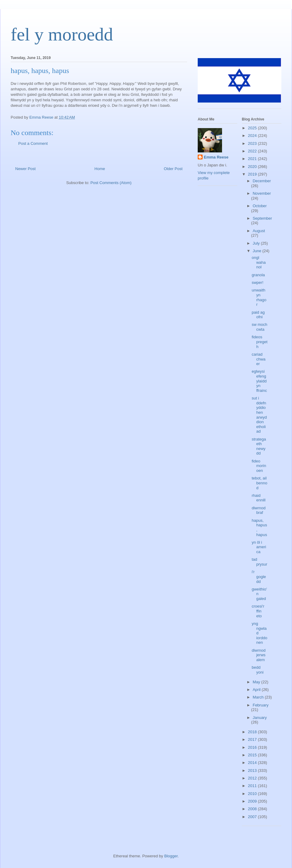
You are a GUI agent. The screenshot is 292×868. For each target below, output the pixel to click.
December (262, 181)
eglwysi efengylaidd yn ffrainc (259, 381)
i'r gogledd (259, 577)
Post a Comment (33, 143)
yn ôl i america (259, 547)
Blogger (171, 856)
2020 (253, 167)
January (260, 718)
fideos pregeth (259, 342)
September (262, 218)
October (260, 206)
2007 (253, 817)
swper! (257, 282)
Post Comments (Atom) (111, 183)
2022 (253, 151)
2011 (253, 786)
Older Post (173, 169)
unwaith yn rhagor (259, 297)
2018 (253, 732)
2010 (253, 794)
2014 (253, 763)
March (259, 697)
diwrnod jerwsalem (259, 655)
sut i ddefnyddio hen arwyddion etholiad (259, 415)
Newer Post (25, 169)
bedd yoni (257, 670)
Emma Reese (216, 157)
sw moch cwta (259, 327)
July (257, 243)
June (258, 251)
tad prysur (259, 562)
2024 (253, 136)
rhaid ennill (258, 498)
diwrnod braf (259, 510)
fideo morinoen (259, 466)
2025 (253, 128)
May (257, 682)
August (259, 231)
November (262, 193)
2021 (253, 159)
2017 (253, 739)
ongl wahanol (259, 262)
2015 (253, 755)
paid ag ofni (258, 315)
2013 (253, 770)
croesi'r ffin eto (258, 611)
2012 (253, 778)
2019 (253, 174)
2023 (253, 143)
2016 (253, 747)
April (257, 690)
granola (258, 275)
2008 (253, 809)
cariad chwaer (258, 359)
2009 (253, 801)
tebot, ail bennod (259, 483)
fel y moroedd (62, 34)
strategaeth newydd (259, 446)
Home (100, 169)
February (261, 705)
